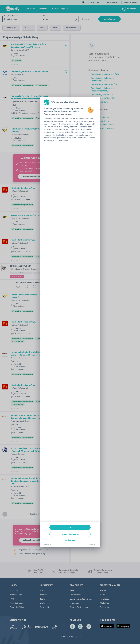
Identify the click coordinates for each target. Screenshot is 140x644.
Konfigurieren (70, 540)
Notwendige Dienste (70, 534)
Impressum (93, 544)
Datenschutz (48, 544)
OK (70, 527)
